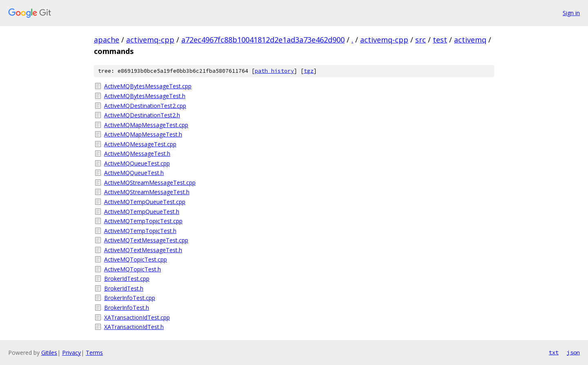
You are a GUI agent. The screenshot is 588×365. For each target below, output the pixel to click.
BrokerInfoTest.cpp (130, 298)
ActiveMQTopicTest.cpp (136, 259)
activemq (470, 40)
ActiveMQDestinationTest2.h (142, 115)
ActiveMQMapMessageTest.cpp (146, 125)
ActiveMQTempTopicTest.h (140, 231)
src (421, 40)
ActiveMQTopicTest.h (133, 269)
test (440, 40)
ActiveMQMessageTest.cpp (140, 144)
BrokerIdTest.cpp (127, 279)
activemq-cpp (150, 40)
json (573, 352)
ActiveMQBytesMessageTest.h (145, 96)
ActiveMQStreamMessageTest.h (147, 192)
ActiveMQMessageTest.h (137, 153)
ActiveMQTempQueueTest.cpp (145, 202)
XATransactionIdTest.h (134, 327)
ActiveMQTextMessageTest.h (143, 250)
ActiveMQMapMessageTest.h (143, 134)
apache (107, 40)
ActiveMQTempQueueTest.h (142, 212)
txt (554, 352)
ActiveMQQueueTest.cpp (137, 163)
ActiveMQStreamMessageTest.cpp (150, 182)
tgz (309, 71)
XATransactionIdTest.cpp (137, 317)
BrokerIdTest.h (124, 288)
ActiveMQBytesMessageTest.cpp (148, 86)
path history (274, 71)
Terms (94, 353)
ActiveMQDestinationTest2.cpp (145, 106)
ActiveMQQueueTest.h (134, 173)
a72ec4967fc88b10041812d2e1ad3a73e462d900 (263, 40)
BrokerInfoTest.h (127, 308)
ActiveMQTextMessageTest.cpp (146, 240)
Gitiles (49, 353)
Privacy (71, 353)
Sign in (571, 13)
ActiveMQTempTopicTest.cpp (143, 221)
